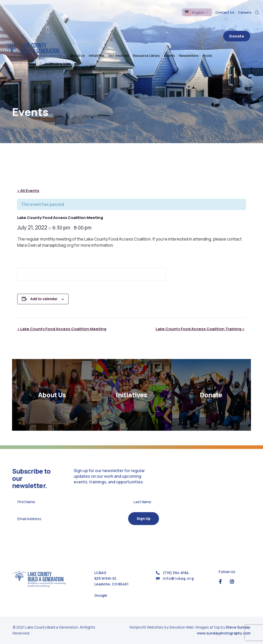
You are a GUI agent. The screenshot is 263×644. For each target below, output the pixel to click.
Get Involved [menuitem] (137, 24)
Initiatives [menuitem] (115, 24)
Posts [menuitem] (225, 24)
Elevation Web (182, 627)
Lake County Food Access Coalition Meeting (62, 329)
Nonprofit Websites (147, 627)
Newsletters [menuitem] (207, 24)
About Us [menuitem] (95, 24)
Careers (245, 12)
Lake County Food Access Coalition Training (200, 329)
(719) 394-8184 (176, 573)
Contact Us (225, 12)
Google (101, 595)
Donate (246, 24)
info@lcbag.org (178, 578)
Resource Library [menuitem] (164, 24)
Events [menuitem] (187, 24)
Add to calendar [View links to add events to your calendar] (44, 299)
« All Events (28, 191)
